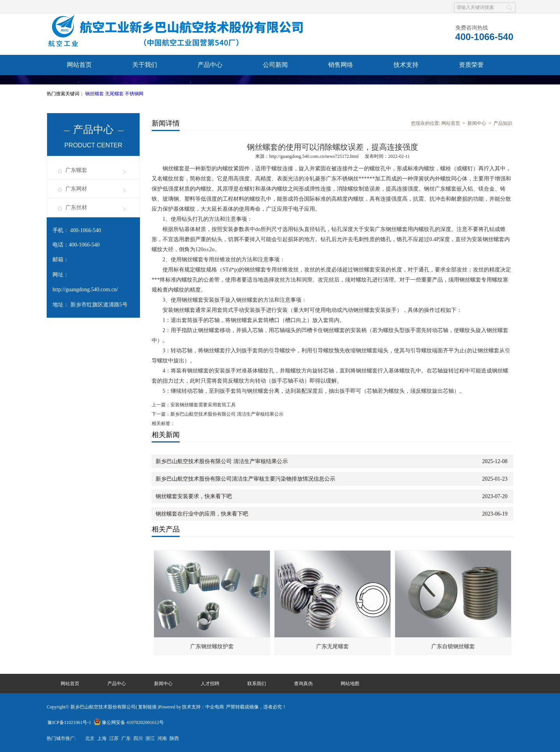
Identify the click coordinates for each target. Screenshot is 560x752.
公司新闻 (275, 65)
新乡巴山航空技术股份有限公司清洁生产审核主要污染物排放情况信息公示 (245, 479)
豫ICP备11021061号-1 (69, 722)
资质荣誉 (471, 65)
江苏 (114, 738)
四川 (138, 738)
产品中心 (210, 65)
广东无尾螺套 (332, 646)
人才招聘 (210, 684)
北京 (90, 738)
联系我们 (79, 85)
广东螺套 (76, 170)
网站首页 (79, 65)
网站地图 (350, 684)
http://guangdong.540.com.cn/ (85, 289)
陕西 (174, 738)
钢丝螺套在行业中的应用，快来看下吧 (202, 514)
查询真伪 (145, 85)
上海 (102, 738)
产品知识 (503, 123)
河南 (162, 738)
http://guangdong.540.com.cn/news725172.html (314, 156)
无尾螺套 (115, 94)
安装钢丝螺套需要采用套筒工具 (203, 405)
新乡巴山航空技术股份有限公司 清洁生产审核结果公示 (227, 414)
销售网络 (341, 65)
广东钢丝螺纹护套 (212, 646)
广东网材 (76, 189)
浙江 (150, 738)
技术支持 (406, 65)
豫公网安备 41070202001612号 (129, 722)
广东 (126, 738)
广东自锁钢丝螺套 (453, 646)
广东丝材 (76, 207)
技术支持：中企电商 (203, 707)
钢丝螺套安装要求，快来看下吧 (194, 496)
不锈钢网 (134, 94)
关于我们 (145, 65)
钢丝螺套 (95, 94)
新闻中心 (477, 123)
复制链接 (147, 707)
